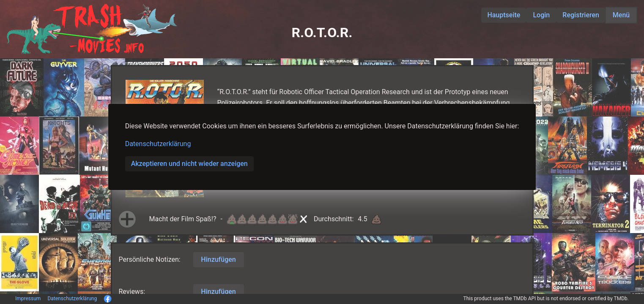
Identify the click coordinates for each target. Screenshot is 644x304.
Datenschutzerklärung (158, 144)
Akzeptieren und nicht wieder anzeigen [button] (189, 164)
